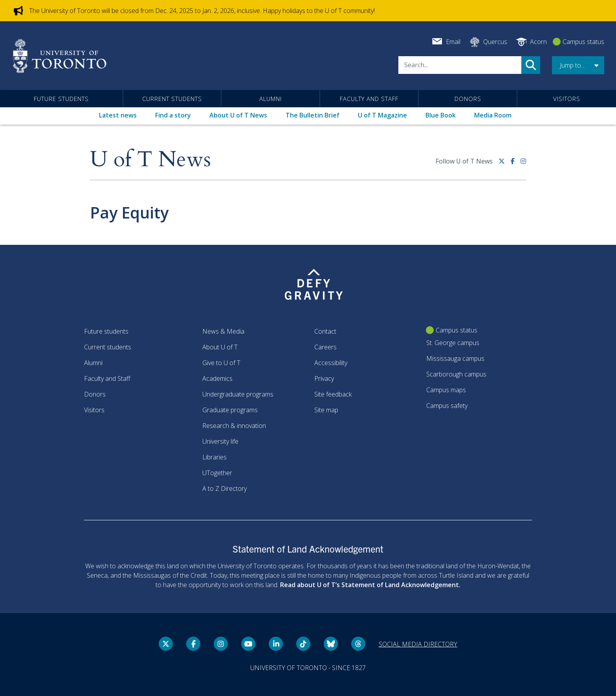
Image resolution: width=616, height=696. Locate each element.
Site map (326, 410)
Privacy (324, 378)
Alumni (270, 99)
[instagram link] (523, 164)
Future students (61, 99)
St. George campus (453, 343)
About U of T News (238, 115)
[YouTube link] (248, 644)
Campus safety (447, 406)
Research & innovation (234, 426)
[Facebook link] (516, 164)
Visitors (567, 99)
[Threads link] (358, 644)
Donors (468, 99)
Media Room (493, 115)
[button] (578, 65)
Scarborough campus (456, 374)
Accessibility (331, 363)
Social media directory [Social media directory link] (418, 644)
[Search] (460, 65)
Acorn (538, 42)
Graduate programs (230, 410)
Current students (172, 99)
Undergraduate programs (238, 394)
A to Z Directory (225, 488)
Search (531, 65)
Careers (325, 347)
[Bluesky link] (331, 644)
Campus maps (446, 390)
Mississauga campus (455, 358)
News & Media (223, 331)
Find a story (173, 115)
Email (453, 42)
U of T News (150, 160)
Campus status (583, 42)
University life (220, 441)
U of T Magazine (382, 115)
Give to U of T (221, 363)
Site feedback (333, 394)
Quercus (495, 42)
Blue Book (441, 115)
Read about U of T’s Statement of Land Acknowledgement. (370, 585)
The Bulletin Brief (313, 115)
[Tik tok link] (303, 644)
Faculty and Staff (369, 99)
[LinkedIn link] (276, 644)
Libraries (214, 457)
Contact (325, 331)
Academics (217, 378)
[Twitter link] (505, 164)
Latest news (118, 115)
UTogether (217, 473)
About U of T (220, 347)
